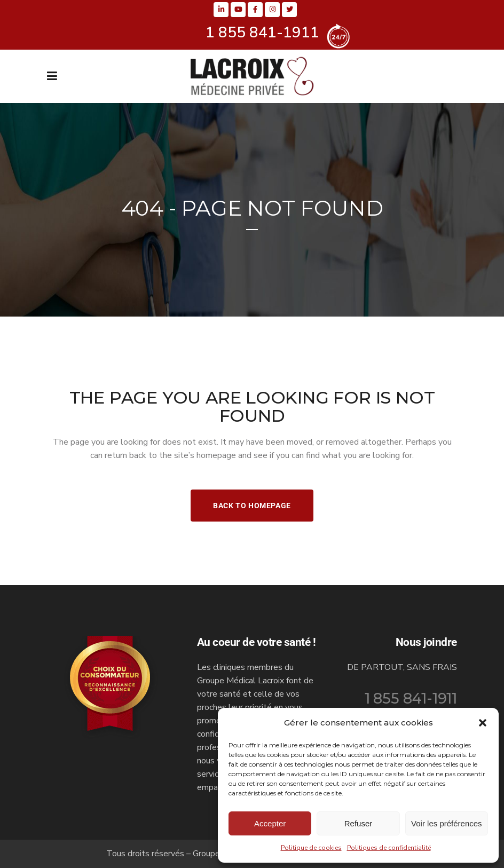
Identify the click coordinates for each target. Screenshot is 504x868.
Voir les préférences (447, 823)
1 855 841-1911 (411, 699)
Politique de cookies (311, 848)
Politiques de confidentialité (389, 848)
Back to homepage (252, 506)
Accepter (270, 823)
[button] (483, 723)
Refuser (359, 823)
